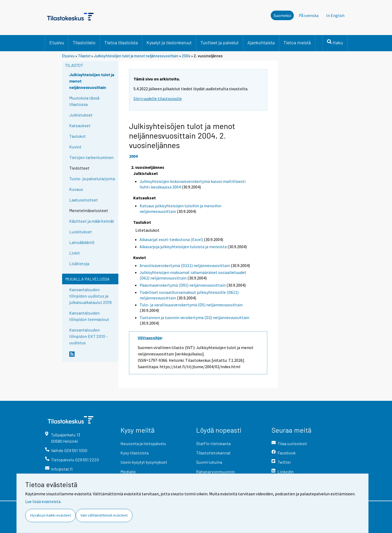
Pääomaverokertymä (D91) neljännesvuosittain (183, 285)
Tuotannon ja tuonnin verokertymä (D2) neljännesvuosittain (194, 317)
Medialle (128, 472)
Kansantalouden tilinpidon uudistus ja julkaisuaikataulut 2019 (90, 296)
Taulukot (77, 136)
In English (335, 15)
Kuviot (75, 147)
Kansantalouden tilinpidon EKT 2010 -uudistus (88, 336)
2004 (186, 56)
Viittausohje (150, 338)
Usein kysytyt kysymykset (144, 462)
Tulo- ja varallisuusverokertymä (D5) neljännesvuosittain (191, 305)
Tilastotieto (84, 42)
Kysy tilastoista (135, 453)
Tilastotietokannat (213, 453)
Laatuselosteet (84, 200)
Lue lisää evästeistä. (43, 501)
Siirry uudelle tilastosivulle (158, 98)
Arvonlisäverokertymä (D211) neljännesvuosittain (185, 265)
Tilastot (84, 56)
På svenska (309, 15)
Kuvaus (76, 189)
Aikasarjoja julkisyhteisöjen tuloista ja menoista (183, 247)
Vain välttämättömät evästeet (104, 515)
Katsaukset (80, 125)
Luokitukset (81, 232)
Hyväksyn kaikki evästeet (51, 515)
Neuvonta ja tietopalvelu (143, 443)
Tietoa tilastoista (121, 42)
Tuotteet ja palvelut (219, 42)
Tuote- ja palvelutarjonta (92, 179)
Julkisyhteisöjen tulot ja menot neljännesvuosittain (137, 56)
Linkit (75, 253)
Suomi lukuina (209, 462)
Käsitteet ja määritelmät (92, 221)
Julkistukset (81, 115)
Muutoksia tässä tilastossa (84, 101)
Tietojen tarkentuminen (91, 157)
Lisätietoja (79, 263)
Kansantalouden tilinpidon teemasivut (89, 316)
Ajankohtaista (261, 42)
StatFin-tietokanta (213, 443)
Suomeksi (282, 15)
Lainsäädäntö (82, 242)
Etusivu (57, 42)
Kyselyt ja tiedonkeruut (169, 42)
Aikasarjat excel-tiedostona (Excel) (171, 239)
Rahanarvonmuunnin (216, 472)
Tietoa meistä (297, 42)
